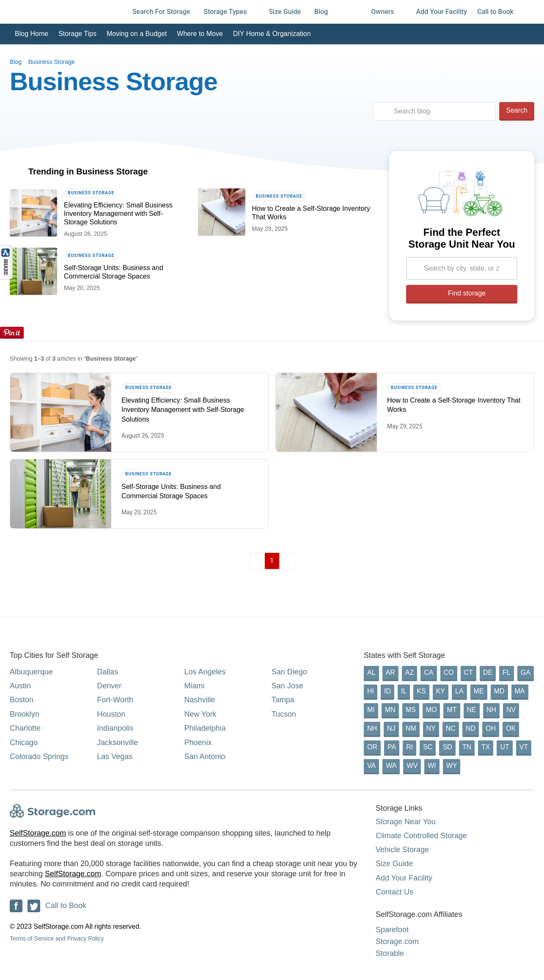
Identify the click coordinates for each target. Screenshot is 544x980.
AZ (409, 672)
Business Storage (52, 62)
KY (441, 691)
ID (387, 691)
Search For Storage (161, 12)
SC (428, 747)
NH (491, 710)
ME (479, 691)
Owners (387, 12)
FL (507, 672)
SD (447, 747)
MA (520, 691)
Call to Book (495, 12)
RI (409, 747)
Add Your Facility (442, 12)
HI (371, 691)
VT (524, 747)
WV (412, 766)
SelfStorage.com (38, 833)
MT (452, 710)
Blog (325, 12)
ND (471, 728)
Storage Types (229, 12)
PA (392, 747)
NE (472, 710)
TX (486, 747)
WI (432, 766)
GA (526, 672)
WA (391, 766)
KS (421, 691)
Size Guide (285, 12)
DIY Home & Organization (272, 34)
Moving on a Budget (137, 34)
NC (451, 728)
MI (371, 710)
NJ (391, 728)
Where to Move (200, 34)
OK (511, 728)
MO (431, 710)
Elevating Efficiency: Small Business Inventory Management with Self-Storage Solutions (118, 214)
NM (411, 728)
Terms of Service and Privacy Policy (57, 939)
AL (371, 672)
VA (371, 766)
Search (517, 110)
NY (431, 728)
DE (488, 672)
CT (468, 672)
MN (390, 710)
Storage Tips (77, 34)
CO (449, 672)
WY (452, 766)
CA (429, 672)
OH (491, 728)
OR (372, 747)
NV (511, 710)
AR (390, 672)
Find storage (462, 293)
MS (411, 710)
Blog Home (32, 34)
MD (499, 691)
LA (459, 691)
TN (467, 747)
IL (404, 691)
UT (504, 747)
